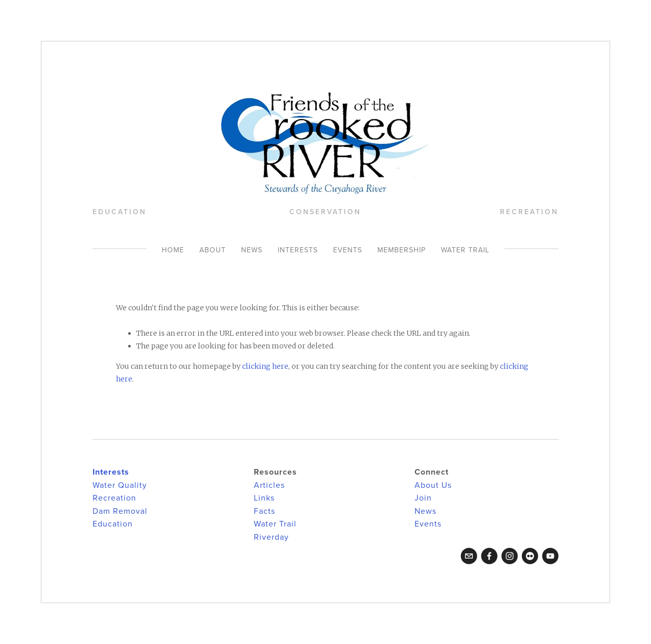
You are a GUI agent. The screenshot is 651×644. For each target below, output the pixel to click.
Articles (269, 485)
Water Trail (465, 250)
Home (173, 250)
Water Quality (120, 485)
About (213, 250)
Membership (402, 250)
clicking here (265, 366)
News (252, 250)
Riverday (271, 537)
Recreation (114, 497)
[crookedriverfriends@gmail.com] (469, 556)
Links (264, 497)
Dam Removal (120, 511)
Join (423, 497)
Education (113, 523)
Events (348, 250)
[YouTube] (550, 556)
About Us (433, 485)
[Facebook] (489, 556)
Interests (298, 250)
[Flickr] (530, 556)
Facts (264, 511)
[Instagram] (510, 556)
